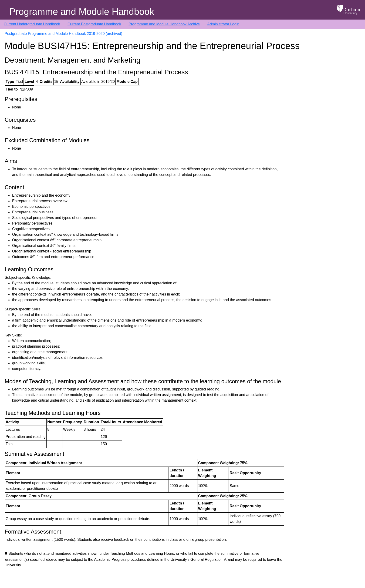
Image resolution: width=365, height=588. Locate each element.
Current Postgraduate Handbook (94, 24)
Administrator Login (223, 24)
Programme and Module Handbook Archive (164, 24)
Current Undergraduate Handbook (32, 24)
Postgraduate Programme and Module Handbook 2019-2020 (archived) (63, 34)
